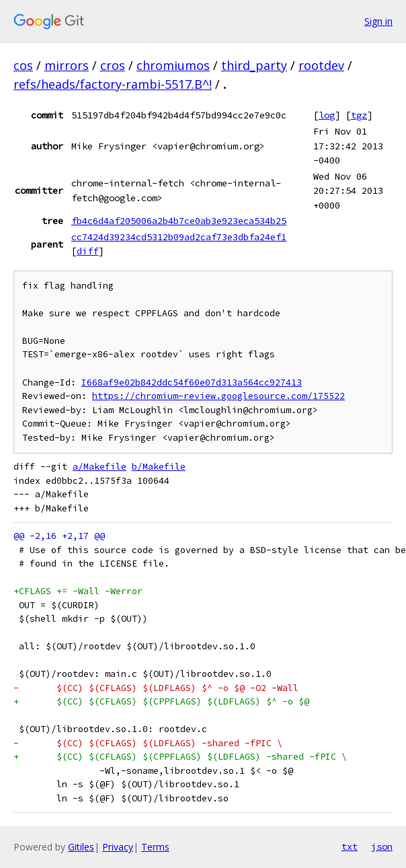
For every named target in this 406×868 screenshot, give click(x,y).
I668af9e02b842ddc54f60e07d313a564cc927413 (192, 383)
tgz (359, 115)
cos (23, 65)
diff (87, 251)
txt (350, 846)
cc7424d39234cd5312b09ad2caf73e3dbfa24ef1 (179, 237)
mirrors (67, 65)
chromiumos (173, 65)
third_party (254, 65)
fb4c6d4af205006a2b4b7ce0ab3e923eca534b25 (179, 221)
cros (113, 65)
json (382, 846)
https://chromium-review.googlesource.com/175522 (218, 396)
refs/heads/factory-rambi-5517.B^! (113, 84)
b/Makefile (159, 467)
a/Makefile (99, 467)
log (327, 115)
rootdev (321, 65)
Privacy (118, 847)
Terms (155, 847)
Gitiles (81, 847)
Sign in (378, 21)
